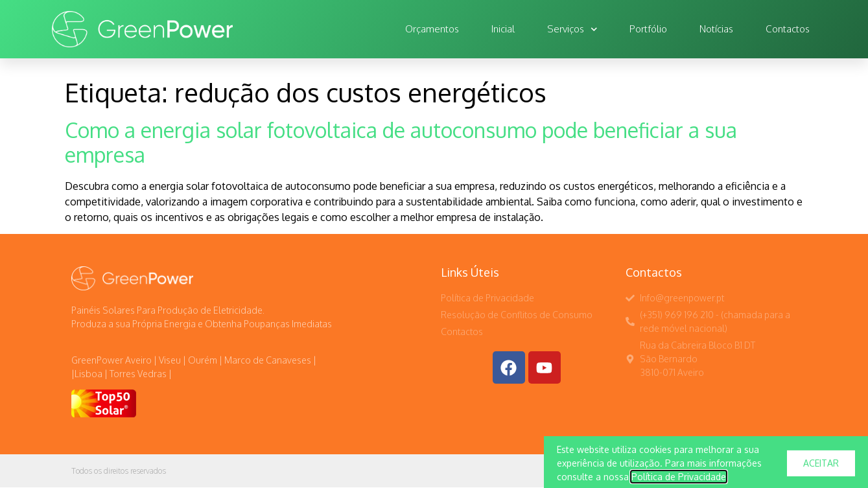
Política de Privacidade (679, 481)
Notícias (716, 29)
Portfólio (648, 29)
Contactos (788, 29)
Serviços (572, 29)
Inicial (503, 29)
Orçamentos (432, 29)
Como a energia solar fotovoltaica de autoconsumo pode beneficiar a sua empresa (401, 142)
